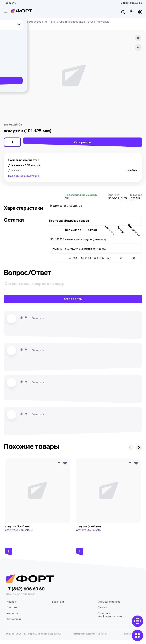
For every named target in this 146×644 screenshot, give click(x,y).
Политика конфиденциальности (112, 615)
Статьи (102, 607)
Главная (9, 22)
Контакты (10, 3)
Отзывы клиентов (109, 602)
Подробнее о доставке (24, 176)
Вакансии (58, 602)
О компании (13, 619)
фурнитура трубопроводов (68, 22)
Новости (11, 607)
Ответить (38, 318)
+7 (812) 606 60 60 (131, 3)
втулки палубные (99, 22)
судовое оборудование (32, 22)
